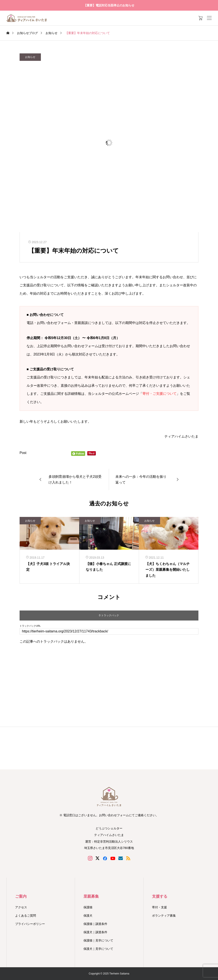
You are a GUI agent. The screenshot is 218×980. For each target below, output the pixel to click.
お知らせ (30, 57)
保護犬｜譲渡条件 (95, 932)
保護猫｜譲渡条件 (95, 924)
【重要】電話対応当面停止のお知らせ (109, 5)
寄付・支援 (159, 907)
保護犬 (88, 916)
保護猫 (88, 907)
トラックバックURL (30, 626)
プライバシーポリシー (30, 924)
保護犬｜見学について (98, 949)
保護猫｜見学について (98, 940)
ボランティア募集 (164, 916)
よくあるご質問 (26, 916)
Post (23, 453)
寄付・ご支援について (159, 394)
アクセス (21, 907)
